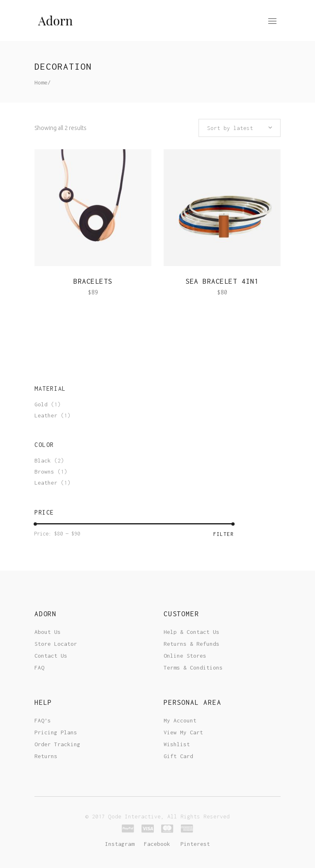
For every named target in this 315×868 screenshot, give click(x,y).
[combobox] (240, 128)
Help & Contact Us (192, 632)
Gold (41, 404)
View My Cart (183, 732)
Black (43, 460)
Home (41, 82)
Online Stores (185, 656)
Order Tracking (57, 744)
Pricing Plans (56, 732)
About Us (48, 632)
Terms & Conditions (193, 668)
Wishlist (177, 744)
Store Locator (56, 644)
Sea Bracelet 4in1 (222, 281)
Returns (46, 756)
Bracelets (93, 281)
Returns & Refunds (192, 644)
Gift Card (178, 756)
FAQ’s (43, 720)
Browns (44, 472)
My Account (180, 720)
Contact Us (51, 656)
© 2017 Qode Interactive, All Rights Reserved (157, 816)
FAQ (39, 668)
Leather (46, 415)
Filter (224, 534)
